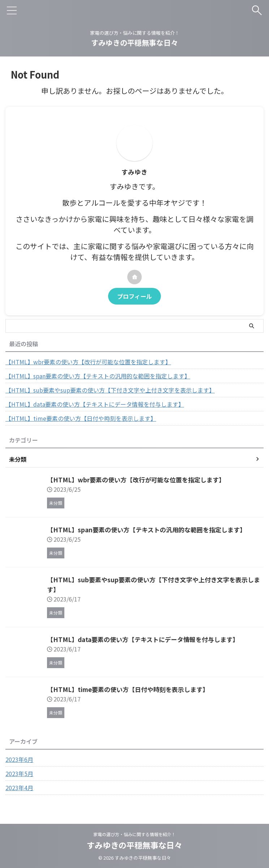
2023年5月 (19, 773)
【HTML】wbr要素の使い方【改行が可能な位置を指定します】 (88, 362)
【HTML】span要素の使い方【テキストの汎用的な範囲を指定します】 (98, 376)
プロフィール (134, 296)
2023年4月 (19, 788)
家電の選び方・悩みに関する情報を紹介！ (134, 834)
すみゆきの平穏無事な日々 (134, 43)
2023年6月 (19, 759)
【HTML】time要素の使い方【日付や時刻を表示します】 (81, 418)
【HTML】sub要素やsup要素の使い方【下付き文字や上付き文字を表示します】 (110, 390)
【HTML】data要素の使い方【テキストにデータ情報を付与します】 (95, 404)
